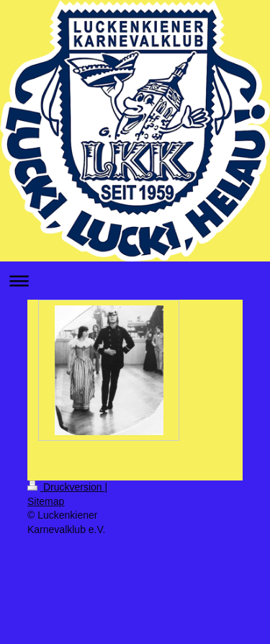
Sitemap (46, 501)
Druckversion (66, 487)
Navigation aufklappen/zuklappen (135, 281)
